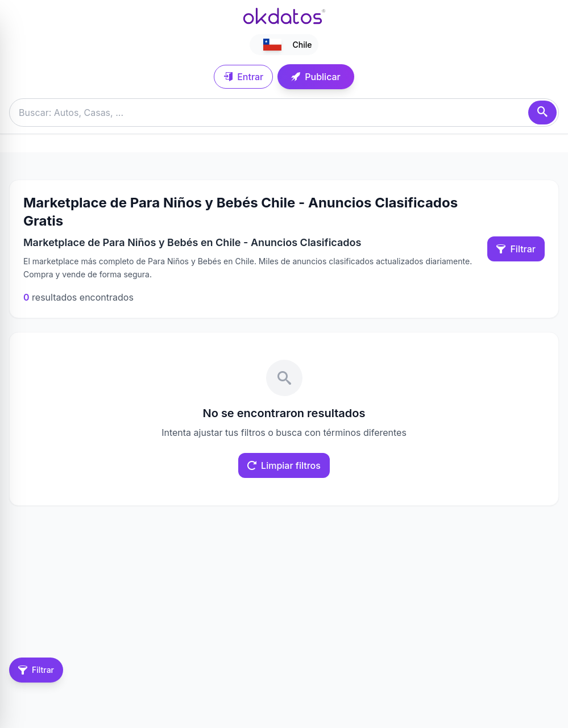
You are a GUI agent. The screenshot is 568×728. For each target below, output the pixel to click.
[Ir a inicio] (284, 16)
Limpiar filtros (284, 465)
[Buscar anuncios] (284, 113)
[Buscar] (542, 113)
